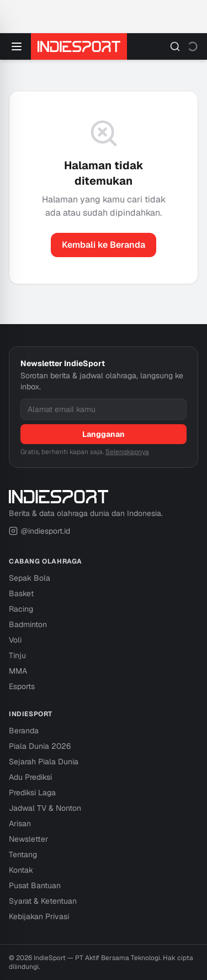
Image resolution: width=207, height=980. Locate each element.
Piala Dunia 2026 (40, 746)
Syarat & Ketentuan (43, 901)
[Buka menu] (17, 46)
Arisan (20, 823)
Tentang (23, 854)
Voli (15, 640)
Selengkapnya (127, 452)
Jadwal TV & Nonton (45, 808)
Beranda (24, 731)
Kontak (21, 870)
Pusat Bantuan (35, 885)
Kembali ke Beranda (104, 245)
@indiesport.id (39, 531)
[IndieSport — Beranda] (79, 46)
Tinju (17, 655)
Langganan (104, 434)
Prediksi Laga (32, 793)
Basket (21, 593)
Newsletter (28, 839)
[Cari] (175, 46)
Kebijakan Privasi (39, 916)
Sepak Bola (30, 578)
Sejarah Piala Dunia (44, 762)
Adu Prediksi (30, 777)
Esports (22, 686)
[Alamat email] (104, 409)
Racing (21, 609)
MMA (18, 671)
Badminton (28, 624)
